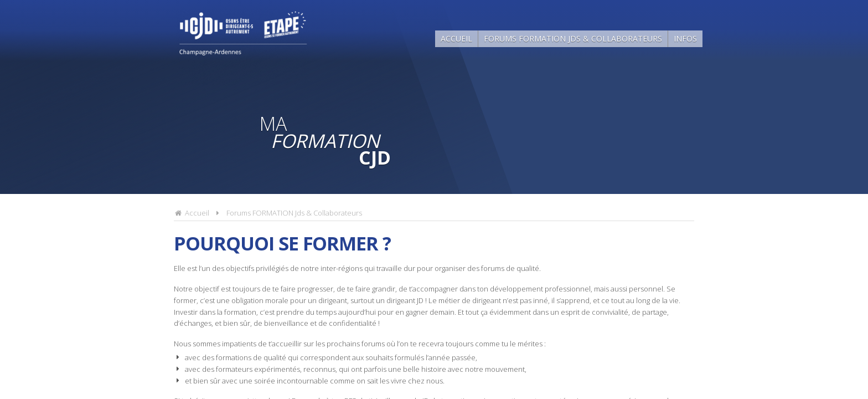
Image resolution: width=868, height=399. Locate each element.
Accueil (456, 39)
